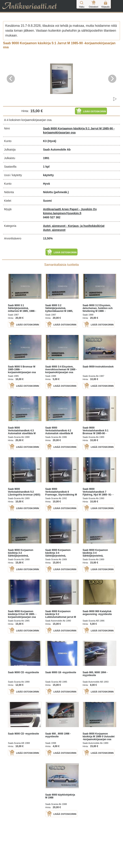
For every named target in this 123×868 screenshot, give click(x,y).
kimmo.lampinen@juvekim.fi (62, 213)
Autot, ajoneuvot (54, 230)
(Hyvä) (52, 141)
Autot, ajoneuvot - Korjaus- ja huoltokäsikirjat (74, 226)
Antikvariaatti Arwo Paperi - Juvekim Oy (70, 209)
